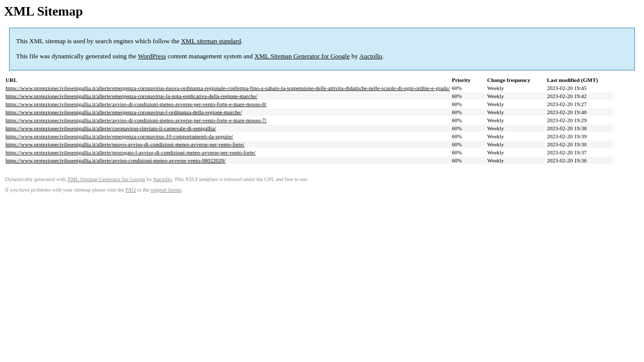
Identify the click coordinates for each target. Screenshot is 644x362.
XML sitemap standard (211, 41)
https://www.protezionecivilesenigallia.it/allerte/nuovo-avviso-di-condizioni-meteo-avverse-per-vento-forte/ (125, 144)
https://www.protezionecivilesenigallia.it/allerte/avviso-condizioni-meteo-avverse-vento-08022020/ (115, 160)
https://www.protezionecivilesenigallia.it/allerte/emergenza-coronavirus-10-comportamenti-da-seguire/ (119, 136)
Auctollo (371, 56)
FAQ (131, 190)
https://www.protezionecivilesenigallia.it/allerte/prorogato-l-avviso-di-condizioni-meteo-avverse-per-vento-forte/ (131, 152)
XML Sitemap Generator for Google (302, 56)
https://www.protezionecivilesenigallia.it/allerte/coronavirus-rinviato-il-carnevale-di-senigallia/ (111, 128)
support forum (166, 190)
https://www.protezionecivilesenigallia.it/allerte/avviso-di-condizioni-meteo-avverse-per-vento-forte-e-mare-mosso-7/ (136, 120)
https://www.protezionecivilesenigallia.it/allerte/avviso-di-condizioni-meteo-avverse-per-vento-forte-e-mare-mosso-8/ (136, 104)
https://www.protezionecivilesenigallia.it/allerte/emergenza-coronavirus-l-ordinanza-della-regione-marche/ (124, 112)
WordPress (152, 56)
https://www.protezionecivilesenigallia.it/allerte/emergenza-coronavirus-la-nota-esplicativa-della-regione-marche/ (132, 96)
